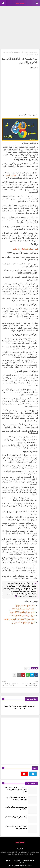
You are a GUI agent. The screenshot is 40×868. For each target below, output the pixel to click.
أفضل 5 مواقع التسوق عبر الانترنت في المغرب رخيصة (16, 818)
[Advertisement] (20, 27)
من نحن (8, 860)
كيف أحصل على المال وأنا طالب (25, 249)
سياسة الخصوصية (29, 860)
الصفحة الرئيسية (33, 52)
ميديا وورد (11, 865)
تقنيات (26, 52)
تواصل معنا (17, 860)
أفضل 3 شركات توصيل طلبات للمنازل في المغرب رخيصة (16, 827)
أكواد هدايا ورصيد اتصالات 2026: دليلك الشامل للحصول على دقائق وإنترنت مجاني (16, 790)
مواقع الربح (11, 175)
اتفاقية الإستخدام (20, 863)
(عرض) (21, 115)
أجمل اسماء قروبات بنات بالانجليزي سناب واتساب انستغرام (17, 798)
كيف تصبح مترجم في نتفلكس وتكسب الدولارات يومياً (16, 808)
